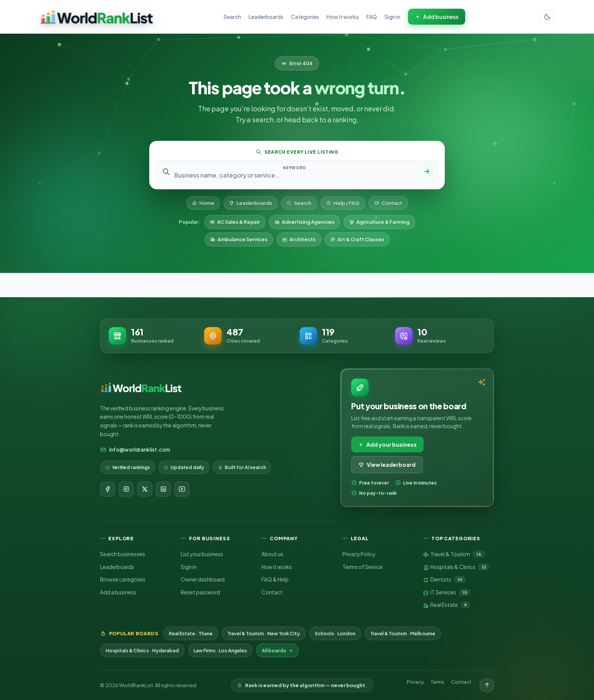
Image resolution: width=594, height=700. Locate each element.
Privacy (415, 682)
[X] (145, 489)
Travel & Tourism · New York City (264, 633)
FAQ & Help (275, 579)
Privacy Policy (359, 554)
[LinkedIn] (163, 489)
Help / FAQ (343, 203)
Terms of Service (363, 567)
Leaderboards (266, 17)
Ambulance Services (239, 239)
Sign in (392, 17)
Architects (299, 239)
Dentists (444, 580)
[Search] (427, 172)
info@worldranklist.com (135, 450)
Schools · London (335, 633)
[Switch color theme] (547, 17)
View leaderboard (387, 465)
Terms (438, 682)
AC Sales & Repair (235, 222)
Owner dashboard (203, 579)
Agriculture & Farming (379, 222)
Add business (437, 17)
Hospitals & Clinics (456, 567)
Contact (388, 203)
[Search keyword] (294, 175)
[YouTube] (182, 489)
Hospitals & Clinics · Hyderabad (142, 650)
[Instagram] (126, 489)
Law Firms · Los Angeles (220, 650)
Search (232, 17)
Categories (305, 17)
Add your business (387, 444)
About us (272, 554)
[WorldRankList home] (97, 17)
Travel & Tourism (454, 554)
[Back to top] (487, 685)
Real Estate (447, 605)
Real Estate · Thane (191, 633)
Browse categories (123, 579)
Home (203, 203)
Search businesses (123, 554)
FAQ (372, 17)
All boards (277, 650)
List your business (202, 554)
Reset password (200, 592)
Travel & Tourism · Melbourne (403, 633)
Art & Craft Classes (357, 239)
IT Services (447, 592)
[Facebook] (108, 489)
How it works (343, 17)
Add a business (118, 592)
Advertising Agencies (305, 222)
